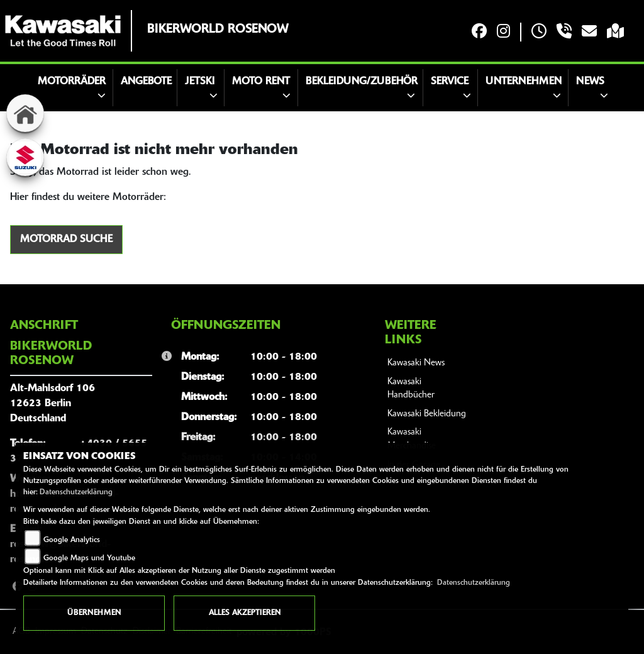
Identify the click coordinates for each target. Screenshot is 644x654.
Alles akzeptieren (245, 613)
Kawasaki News (416, 363)
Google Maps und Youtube (89, 558)
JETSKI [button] (200, 82)
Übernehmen (94, 613)
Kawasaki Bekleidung (427, 414)
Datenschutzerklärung (76, 492)
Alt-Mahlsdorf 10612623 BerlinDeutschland (53, 404)
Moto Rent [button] (261, 82)
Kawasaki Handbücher (411, 389)
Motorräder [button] (72, 82)
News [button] (590, 82)
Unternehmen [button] (524, 82)
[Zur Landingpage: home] (25, 113)
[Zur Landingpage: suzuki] (25, 157)
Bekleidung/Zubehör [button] (362, 82)
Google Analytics (72, 540)
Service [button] (450, 82)
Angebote (146, 82)
